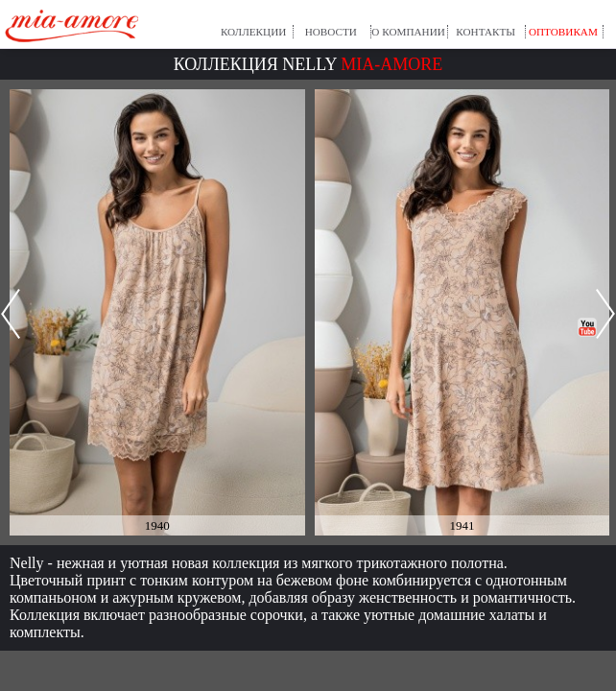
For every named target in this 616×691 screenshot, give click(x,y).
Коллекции (253, 32)
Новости (331, 32)
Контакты (486, 32)
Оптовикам (563, 32)
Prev (11, 314)
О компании (408, 32)
